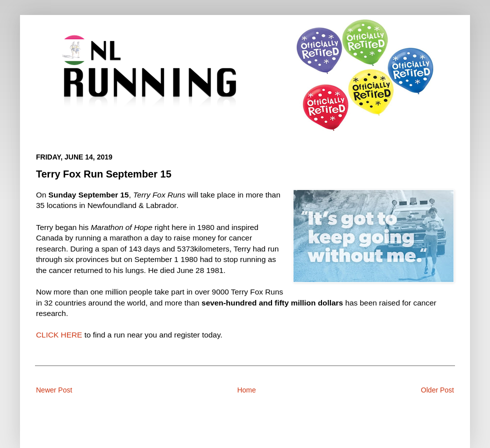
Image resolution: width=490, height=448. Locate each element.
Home (246, 390)
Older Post (437, 390)
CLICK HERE (59, 335)
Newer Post (54, 390)
